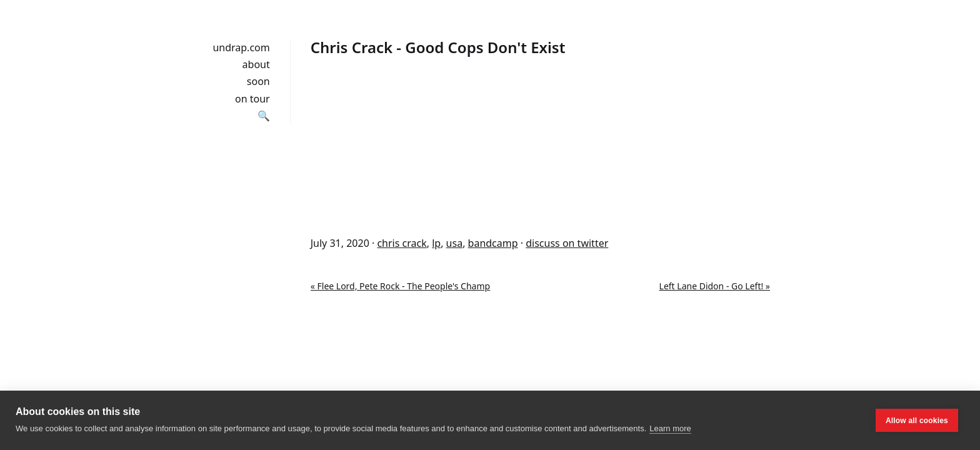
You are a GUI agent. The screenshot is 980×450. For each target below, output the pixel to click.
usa (455, 243)
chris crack (402, 243)
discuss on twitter (567, 243)
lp (436, 243)
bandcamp (493, 243)
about (256, 64)
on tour (252, 99)
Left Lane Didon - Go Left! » (715, 286)
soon (258, 81)
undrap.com (241, 47)
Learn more (670, 428)
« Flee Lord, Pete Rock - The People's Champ (400, 286)
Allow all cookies (917, 421)
